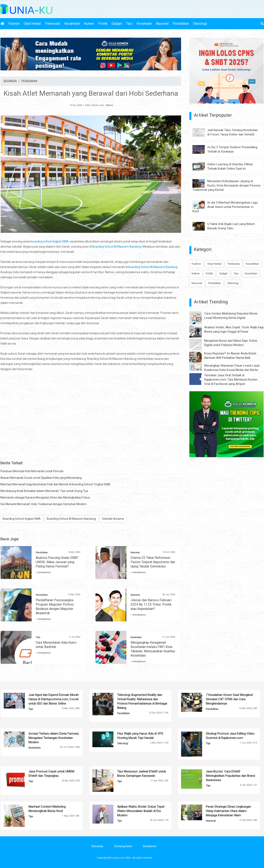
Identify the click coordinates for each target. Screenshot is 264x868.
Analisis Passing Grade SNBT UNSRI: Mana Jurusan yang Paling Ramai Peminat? (57, 562)
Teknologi (200, 24)
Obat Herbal (32, 24)
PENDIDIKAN (29, 81)
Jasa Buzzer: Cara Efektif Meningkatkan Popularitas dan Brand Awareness (230, 776)
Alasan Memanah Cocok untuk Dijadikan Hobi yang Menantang (41, 478)
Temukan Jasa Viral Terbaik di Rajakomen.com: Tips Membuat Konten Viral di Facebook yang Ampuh (231, 380)
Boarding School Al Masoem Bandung (117, 247)
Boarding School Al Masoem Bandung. (153, 267)
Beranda (97, 846)
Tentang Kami (123, 846)
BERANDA (10, 81)
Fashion (14, 24)
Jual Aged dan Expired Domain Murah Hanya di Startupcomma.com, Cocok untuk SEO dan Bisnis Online (54, 699)
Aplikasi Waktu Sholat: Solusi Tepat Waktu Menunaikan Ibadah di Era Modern (141, 811)
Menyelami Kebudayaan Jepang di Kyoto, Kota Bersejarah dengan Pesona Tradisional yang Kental (226, 185)
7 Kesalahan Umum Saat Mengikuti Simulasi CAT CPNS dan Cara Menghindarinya (229, 699)
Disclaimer (150, 846)
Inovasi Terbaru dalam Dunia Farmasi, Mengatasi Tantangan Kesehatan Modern (54, 738)
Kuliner (89, 24)
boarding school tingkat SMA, (50, 241)
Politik (103, 24)
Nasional (162, 24)
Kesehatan (144, 24)
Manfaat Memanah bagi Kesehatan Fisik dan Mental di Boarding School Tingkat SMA (55, 484)
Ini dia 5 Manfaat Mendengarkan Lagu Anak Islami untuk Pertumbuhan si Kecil (225, 207)
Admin (110, 105)
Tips (129, 24)
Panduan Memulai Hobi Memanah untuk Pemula (32, 471)
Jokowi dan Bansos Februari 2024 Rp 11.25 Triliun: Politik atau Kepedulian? (151, 604)
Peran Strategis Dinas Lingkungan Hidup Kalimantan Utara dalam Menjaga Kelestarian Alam (228, 811)
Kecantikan (72, 24)
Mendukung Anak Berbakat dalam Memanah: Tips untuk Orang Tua (44, 491)
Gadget (117, 24)
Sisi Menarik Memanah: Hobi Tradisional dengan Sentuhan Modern (44, 504)
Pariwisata (53, 24)
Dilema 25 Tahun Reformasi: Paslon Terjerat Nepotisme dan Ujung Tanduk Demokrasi (153, 562)
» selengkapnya (43, 572)
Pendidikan (181, 24)
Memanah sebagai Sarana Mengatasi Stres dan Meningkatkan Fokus (45, 497)
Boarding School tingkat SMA (22, 519)
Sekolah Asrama (113, 519)
